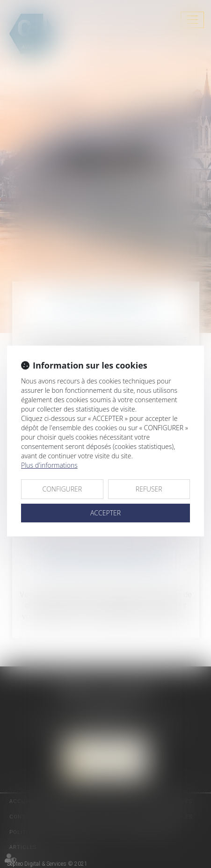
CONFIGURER (62, 489)
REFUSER (149, 489)
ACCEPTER (105, 513)
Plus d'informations (49, 465)
